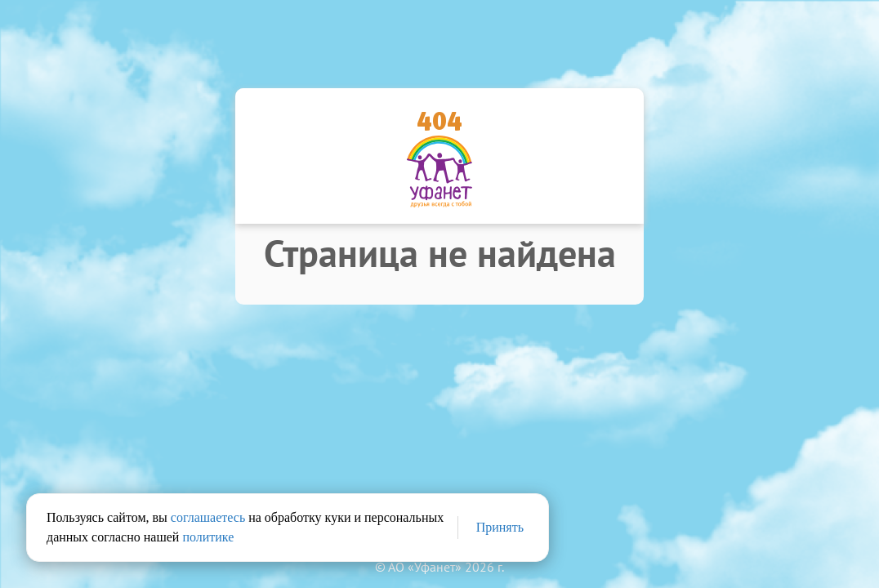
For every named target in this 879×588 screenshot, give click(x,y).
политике (208, 537)
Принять (500, 527)
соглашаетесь (208, 517)
